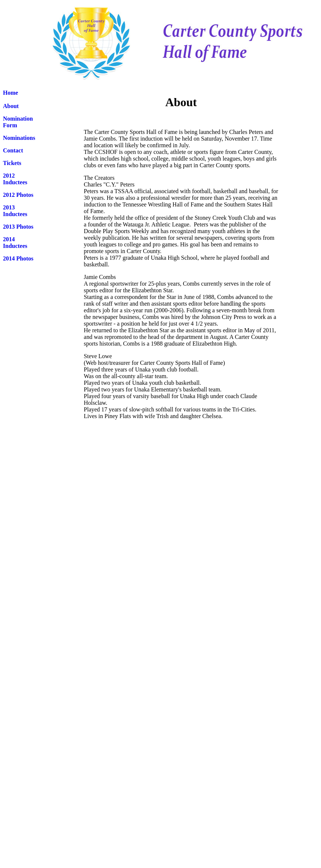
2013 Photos (18, 227)
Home (11, 93)
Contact (13, 150)
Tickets (12, 163)
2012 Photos (18, 195)
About (11, 106)
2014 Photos (18, 258)
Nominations (19, 138)
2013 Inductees (15, 211)
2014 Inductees (15, 243)
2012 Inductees (15, 179)
